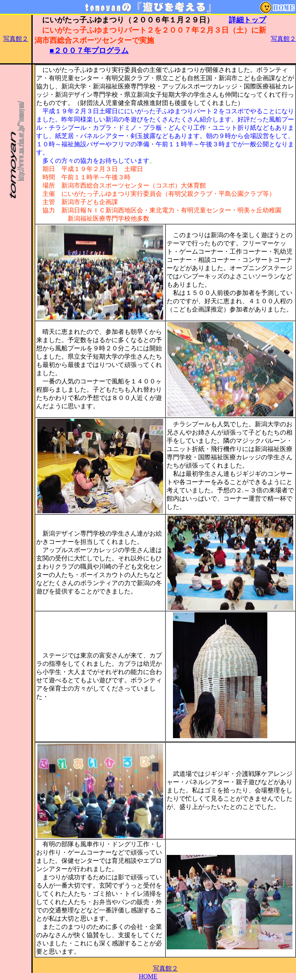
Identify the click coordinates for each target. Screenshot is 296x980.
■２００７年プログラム (89, 51)
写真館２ (16, 39)
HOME (148, 976)
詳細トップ (247, 20)
